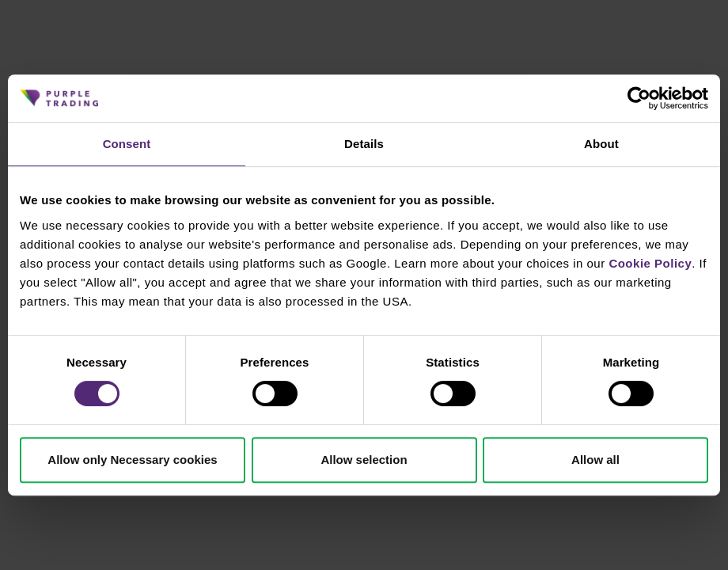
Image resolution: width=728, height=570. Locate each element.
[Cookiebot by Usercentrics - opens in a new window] (639, 98)
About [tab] (601, 144)
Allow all (595, 460)
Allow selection (364, 460)
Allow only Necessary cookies (132, 460)
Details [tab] (364, 144)
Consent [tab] (127, 144)
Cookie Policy (650, 263)
